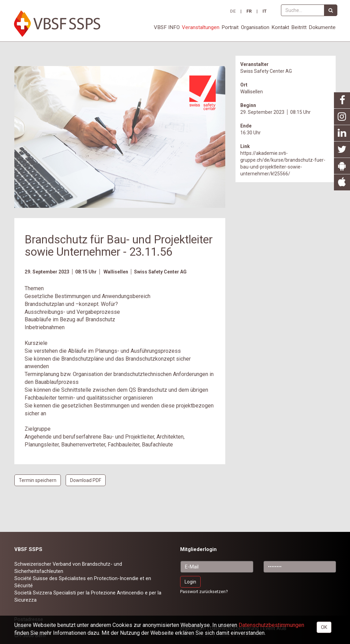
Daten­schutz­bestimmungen (271, 625)
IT (265, 11)
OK (324, 627)
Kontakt (280, 27)
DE (233, 11)
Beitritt (299, 27)
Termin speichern (38, 480)
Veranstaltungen (201, 27)
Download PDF (86, 480)
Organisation (255, 27)
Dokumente (322, 27)
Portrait (230, 27)
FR (249, 11)
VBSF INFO (167, 27)
